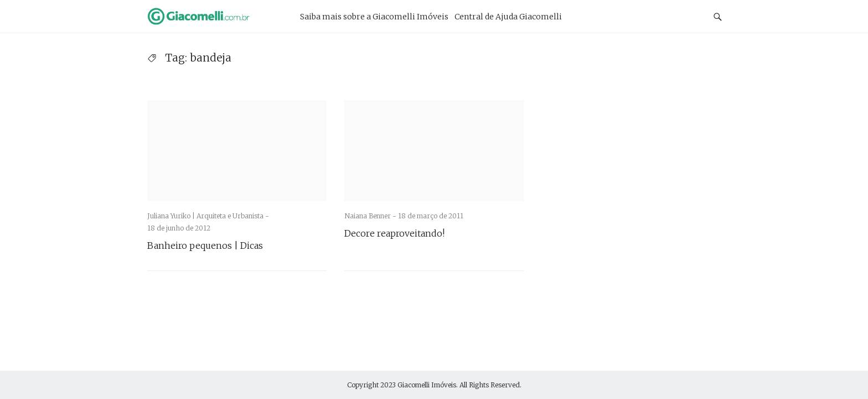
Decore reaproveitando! (394, 233)
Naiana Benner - (371, 216)
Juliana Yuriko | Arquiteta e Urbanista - (208, 216)
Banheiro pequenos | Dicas (205, 245)
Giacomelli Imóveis (427, 385)
